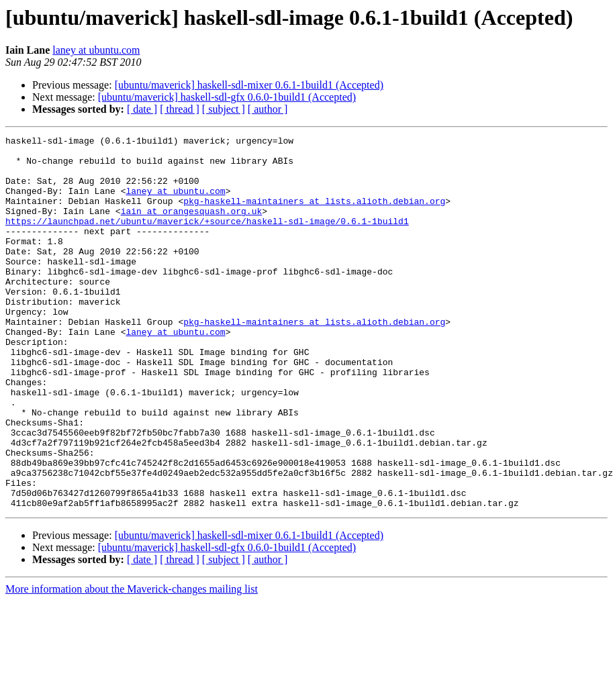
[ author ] (268, 109)
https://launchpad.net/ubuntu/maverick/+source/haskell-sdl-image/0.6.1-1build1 (207, 239)
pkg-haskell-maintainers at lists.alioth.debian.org (314, 215)
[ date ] (142, 109)
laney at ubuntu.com (96, 50)
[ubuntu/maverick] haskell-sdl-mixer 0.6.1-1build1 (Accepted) (249, 85)
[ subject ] (224, 109)
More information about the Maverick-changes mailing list (132, 663)
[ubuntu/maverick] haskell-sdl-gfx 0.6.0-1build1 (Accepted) (227, 97)
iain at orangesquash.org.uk (192, 227)
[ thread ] (180, 109)
